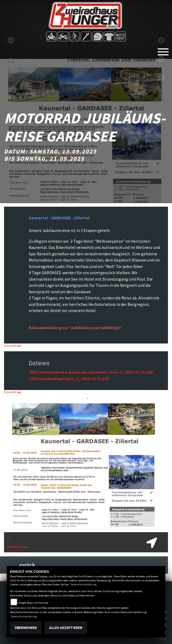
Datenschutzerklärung (83, 584)
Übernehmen (26, 628)
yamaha (11, 78)
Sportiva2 (11, 59)
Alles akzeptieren (66, 628)
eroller (11, 97)
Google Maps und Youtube (33, 603)
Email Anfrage (13, 346)
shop (11, 116)
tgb (11, 40)
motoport (11, 134)
